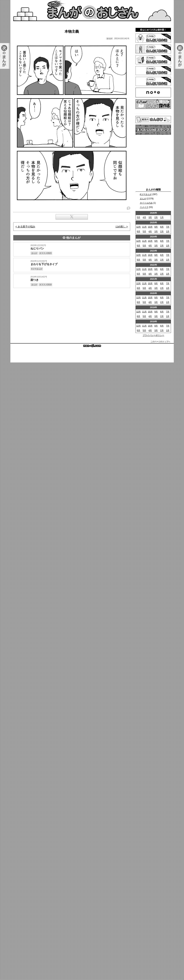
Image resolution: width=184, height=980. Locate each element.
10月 (150, 227)
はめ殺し (121, 227)
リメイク (144, 207)
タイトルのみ (146, 203)
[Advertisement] (92, 301)
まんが (143, 199)
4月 (144, 217)
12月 (138, 227)
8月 (162, 227)
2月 (156, 217)
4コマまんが (146, 194)
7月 (168, 227)
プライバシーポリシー (153, 335)
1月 (162, 217)
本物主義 (72, 31)
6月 (138, 232)
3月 (150, 217)
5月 (138, 217)
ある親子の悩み (26, 227)
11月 (144, 227)
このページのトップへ (160, 342)
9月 (156, 227)
